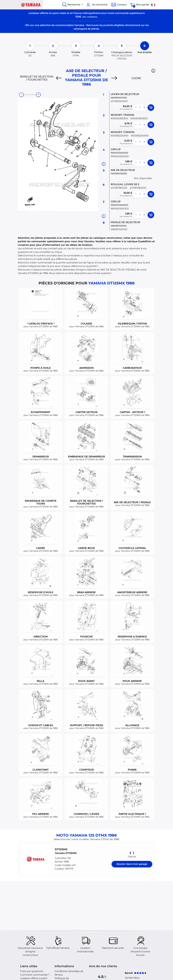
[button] (153, 71)
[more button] (144, 108)
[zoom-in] (38, 95)
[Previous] (59, 78)
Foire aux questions (32, 971)
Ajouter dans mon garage (132, 864)
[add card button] (151, 108)
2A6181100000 (119, 229)
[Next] (114, 78)
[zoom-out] (21, 95)
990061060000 (120, 156)
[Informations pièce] (104, 164)
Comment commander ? (35, 975)
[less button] (136, 108)
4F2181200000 (119, 101)
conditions (92, 17)
